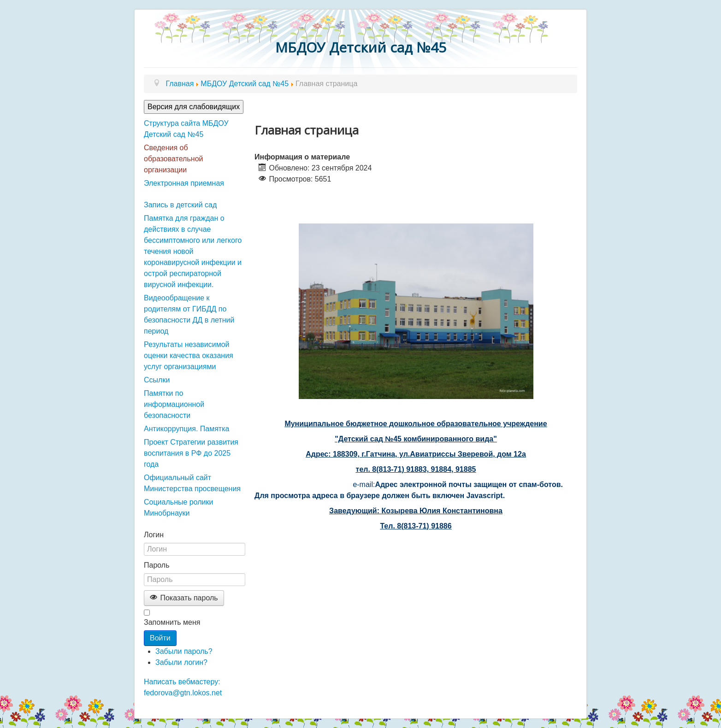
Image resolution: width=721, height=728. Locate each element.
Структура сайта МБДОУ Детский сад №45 (186, 129)
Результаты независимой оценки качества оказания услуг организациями (189, 355)
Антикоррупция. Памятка (186, 429)
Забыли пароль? (184, 651)
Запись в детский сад (180, 205)
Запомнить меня (172, 622)
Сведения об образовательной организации (173, 159)
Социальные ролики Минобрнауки (178, 508)
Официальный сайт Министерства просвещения (192, 483)
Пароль (157, 565)
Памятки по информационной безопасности (174, 404)
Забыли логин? (181, 662)
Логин (154, 535)
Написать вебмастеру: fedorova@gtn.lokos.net (183, 687)
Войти (160, 638)
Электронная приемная (184, 183)
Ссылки (157, 380)
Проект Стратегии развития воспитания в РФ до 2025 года (191, 453)
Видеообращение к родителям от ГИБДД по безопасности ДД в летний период (189, 314)
